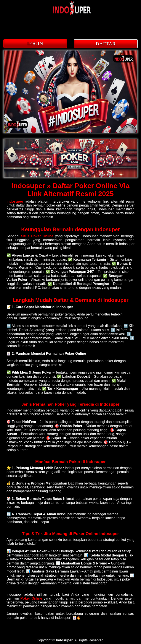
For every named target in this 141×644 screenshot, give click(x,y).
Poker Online (32, 598)
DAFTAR (106, 44)
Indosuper (15, 201)
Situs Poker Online (37, 236)
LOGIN (35, 43)
